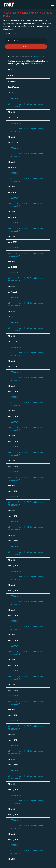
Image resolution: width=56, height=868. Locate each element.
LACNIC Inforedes (37, 57)
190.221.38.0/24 (14, 98)
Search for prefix (10, 34)
